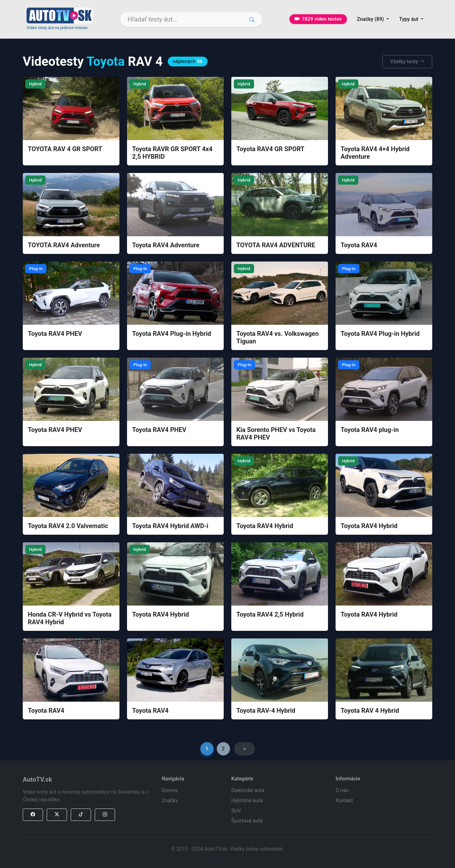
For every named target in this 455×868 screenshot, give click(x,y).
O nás (342, 790)
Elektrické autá (248, 790)
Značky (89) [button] (371, 19)
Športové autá (247, 821)
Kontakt (344, 800)
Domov (170, 790)
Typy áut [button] (409, 19)
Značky (170, 800)
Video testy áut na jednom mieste (57, 28)
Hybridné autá (247, 800)
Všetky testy (407, 62)
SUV (236, 811)
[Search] (191, 19)
